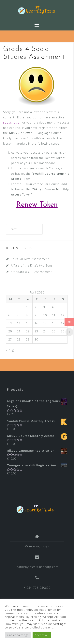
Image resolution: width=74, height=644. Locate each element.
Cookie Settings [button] (18, 635)
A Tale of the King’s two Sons (32, 265)
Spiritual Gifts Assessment (30, 259)
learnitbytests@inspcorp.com (37, 567)
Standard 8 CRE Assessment (31, 272)
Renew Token (37, 205)
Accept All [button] (42, 635)
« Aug (10, 350)
